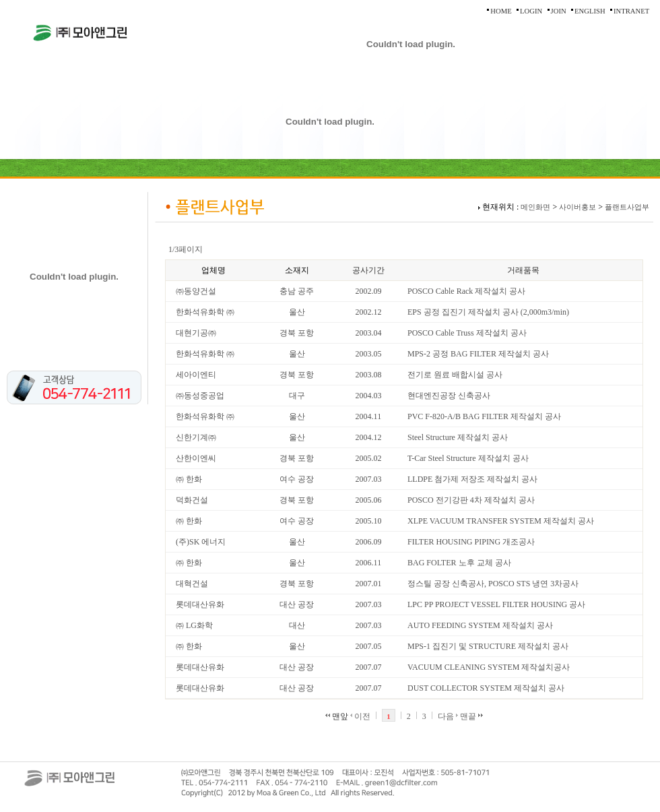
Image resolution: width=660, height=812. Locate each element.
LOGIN (531, 11)
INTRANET (631, 11)
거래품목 (523, 270)
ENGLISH (590, 11)
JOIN (559, 11)
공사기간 (368, 270)
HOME (501, 11)
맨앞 (337, 716)
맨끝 (471, 716)
